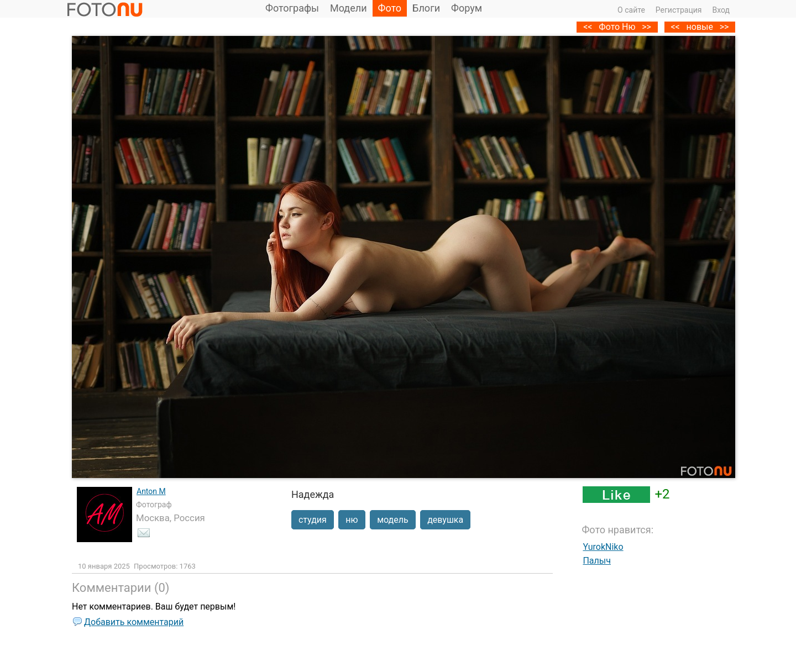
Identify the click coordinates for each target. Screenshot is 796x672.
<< (675, 27)
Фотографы (292, 8)
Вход (721, 10)
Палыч (597, 561)
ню (352, 520)
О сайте (631, 10)
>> (724, 27)
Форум (467, 8)
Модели (349, 8)
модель (393, 520)
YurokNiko (603, 547)
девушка (445, 520)
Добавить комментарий (134, 622)
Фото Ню (617, 27)
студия (313, 520)
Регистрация (679, 10)
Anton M (151, 491)
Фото (390, 8)
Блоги (426, 8)
